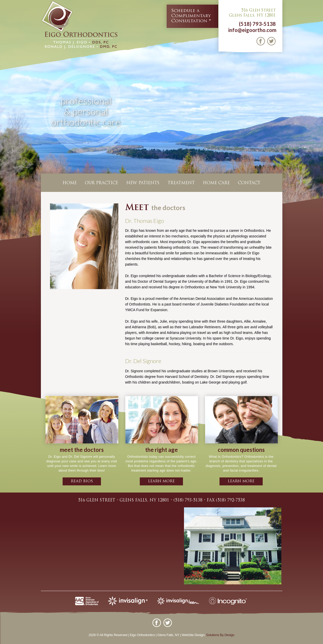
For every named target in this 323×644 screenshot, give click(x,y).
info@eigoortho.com (252, 30)
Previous (5, 121)
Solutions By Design (220, 635)
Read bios (82, 481)
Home (70, 183)
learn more (161, 481)
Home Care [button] (216, 183)
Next (318, 121)
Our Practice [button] (101, 183)
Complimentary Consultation (191, 16)
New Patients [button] (143, 183)
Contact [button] (249, 183)
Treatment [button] (181, 183)
